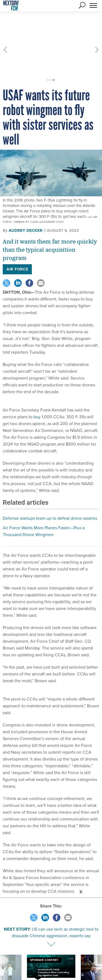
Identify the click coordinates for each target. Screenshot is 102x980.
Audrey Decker (26, 201)
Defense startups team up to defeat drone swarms (50, 489)
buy (37, 387)
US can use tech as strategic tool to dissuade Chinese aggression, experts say (55, 903)
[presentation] (5, 949)
